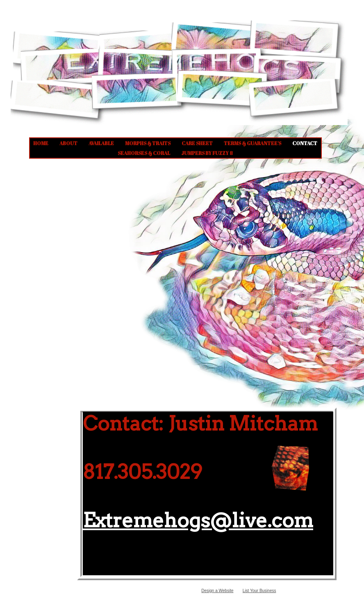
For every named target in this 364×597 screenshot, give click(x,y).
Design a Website (217, 591)
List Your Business (259, 591)
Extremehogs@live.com (198, 520)
